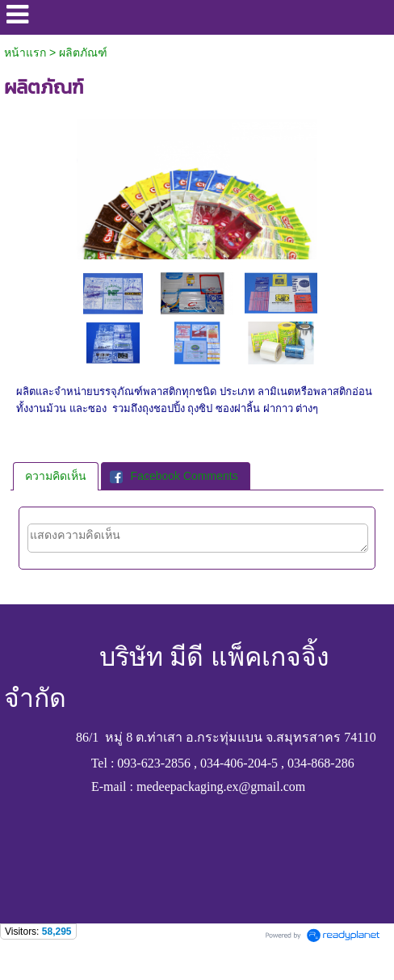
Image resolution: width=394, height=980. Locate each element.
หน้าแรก (25, 53)
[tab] (56, 476)
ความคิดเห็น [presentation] (56, 476)
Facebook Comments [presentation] (174, 476)
